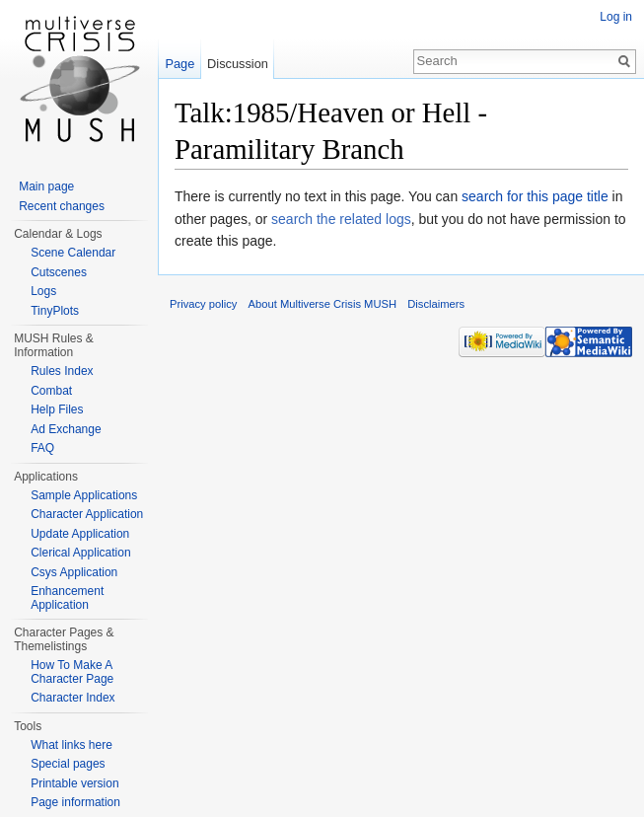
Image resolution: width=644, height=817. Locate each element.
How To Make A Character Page (72, 672)
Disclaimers (436, 304)
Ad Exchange (66, 429)
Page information (75, 802)
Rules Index (62, 371)
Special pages (68, 764)
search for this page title (535, 196)
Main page (46, 186)
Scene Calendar (73, 253)
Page (179, 64)
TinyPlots (55, 311)
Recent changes (62, 206)
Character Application (87, 514)
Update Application (80, 534)
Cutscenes (59, 272)
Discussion (238, 64)
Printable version (74, 783)
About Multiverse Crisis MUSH (322, 304)
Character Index (72, 698)
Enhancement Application (67, 598)
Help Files (57, 409)
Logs (43, 291)
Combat (51, 391)
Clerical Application (80, 553)
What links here (72, 745)
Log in (616, 17)
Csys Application (74, 572)
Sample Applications (84, 495)
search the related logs (341, 219)
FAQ (42, 448)
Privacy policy (203, 304)
